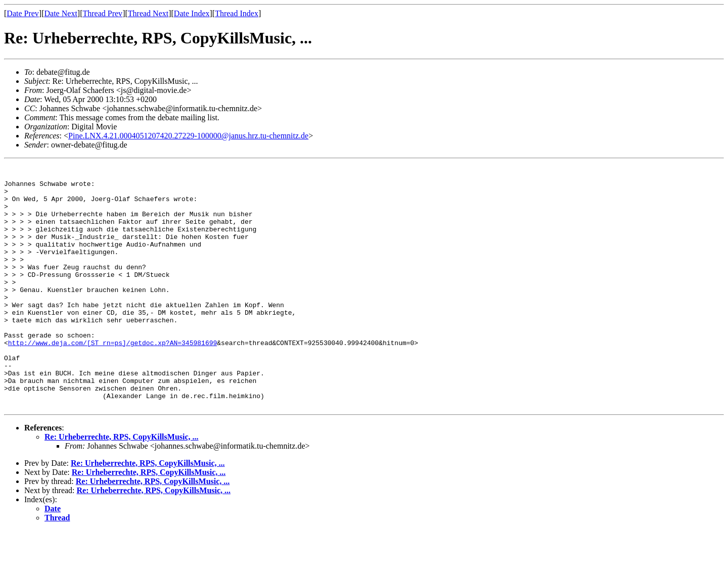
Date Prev (23, 13)
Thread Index (237, 13)
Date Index (192, 13)
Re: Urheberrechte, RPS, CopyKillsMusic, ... (122, 485)
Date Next (61, 13)
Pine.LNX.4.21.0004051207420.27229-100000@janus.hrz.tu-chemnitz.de (188, 136)
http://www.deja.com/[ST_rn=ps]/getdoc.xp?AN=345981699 (112, 379)
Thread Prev (102, 13)
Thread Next (148, 13)
